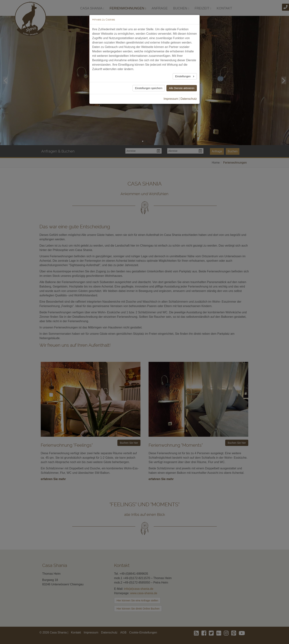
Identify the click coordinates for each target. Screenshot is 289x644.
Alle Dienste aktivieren (182, 88)
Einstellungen (183, 76)
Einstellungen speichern (149, 88)
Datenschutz (189, 99)
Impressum (171, 99)
